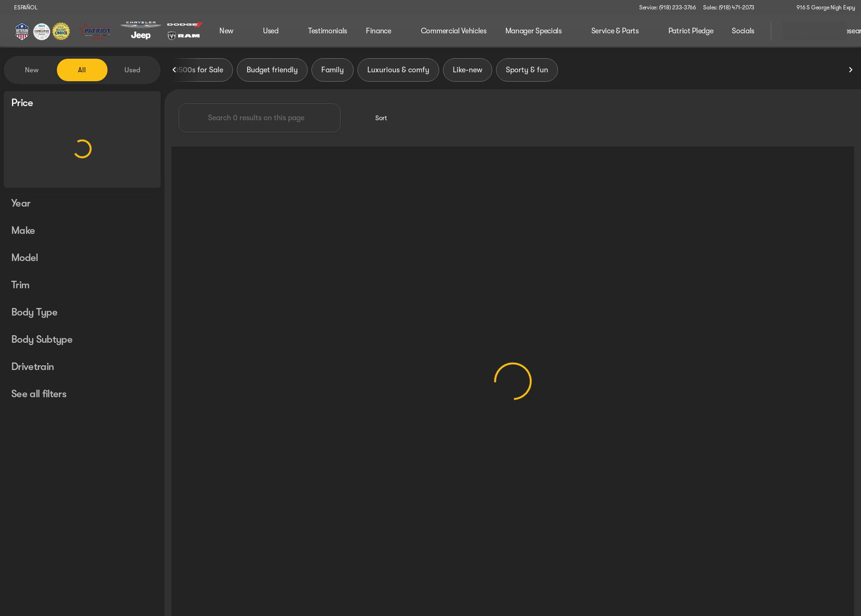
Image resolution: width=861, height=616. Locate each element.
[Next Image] (851, 70)
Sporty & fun (527, 70)
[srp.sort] (376, 118)
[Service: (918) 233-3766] (667, 8)
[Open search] (752, 31)
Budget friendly (272, 70)
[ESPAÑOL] (21, 8)
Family (333, 70)
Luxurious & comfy (398, 70)
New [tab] (32, 70)
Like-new (468, 70)
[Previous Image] (175, 70)
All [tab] (82, 70)
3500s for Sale (199, 70)
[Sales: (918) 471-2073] (729, 8)
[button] (775, 8)
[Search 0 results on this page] (260, 118)
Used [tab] (132, 70)
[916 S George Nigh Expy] (822, 8)
